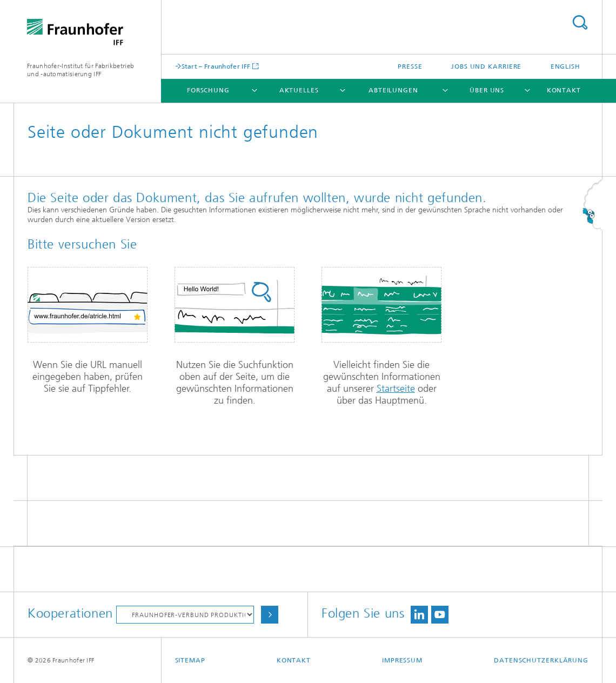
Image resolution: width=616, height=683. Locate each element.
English (565, 66)
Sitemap (190, 660)
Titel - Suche (580, 22)
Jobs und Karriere (486, 66)
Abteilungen (393, 90)
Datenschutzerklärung (541, 660)
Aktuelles (299, 90)
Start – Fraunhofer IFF (216, 66)
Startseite (396, 389)
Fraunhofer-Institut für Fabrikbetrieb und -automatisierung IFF (81, 70)
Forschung (208, 90)
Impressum (402, 660)
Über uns (487, 90)
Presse (410, 66)
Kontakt (564, 90)
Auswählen (270, 615)
